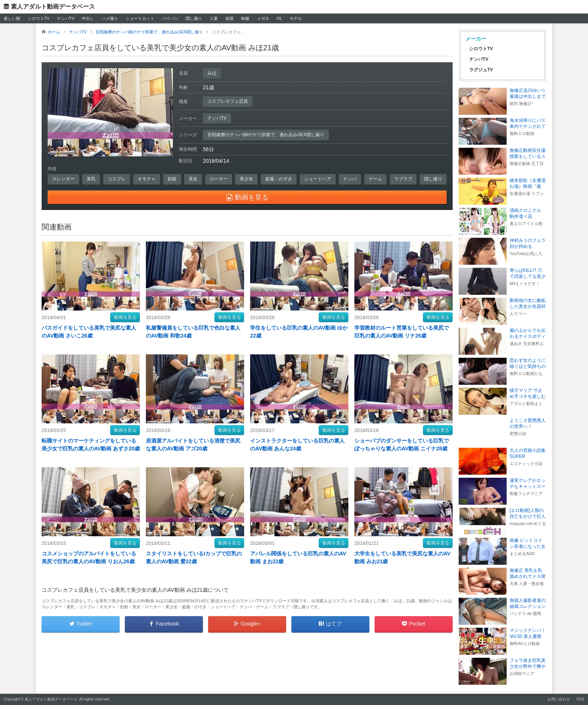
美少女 (246, 179)
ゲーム (375, 179)
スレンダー (63, 179)
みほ (212, 73)
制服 (245, 18)
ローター (219, 179)
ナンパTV (66, 18)
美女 (193, 179)
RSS (580, 699)
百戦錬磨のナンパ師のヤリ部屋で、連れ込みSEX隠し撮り (266, 135)
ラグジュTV (481, 70)
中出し (88, 18)
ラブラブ (403, 179)
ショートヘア (318, 179)
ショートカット (140, 18)
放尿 (229, 18)
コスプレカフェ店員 (228, 101)
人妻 (214, 18)
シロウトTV (39, 18)
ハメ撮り (110, 18)
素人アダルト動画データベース (53, 7)
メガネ (263, 18)
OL (279, 18)
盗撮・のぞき (279, 179)
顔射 (172, 179)
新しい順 (12, 18)
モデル (296, 18)
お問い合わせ (559, 699)
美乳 (91, 179)
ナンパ (350, 179)
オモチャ (147, 179)
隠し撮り (194, 18)
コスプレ (117, 179)
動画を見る (125, 317)
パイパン (170, 18)
